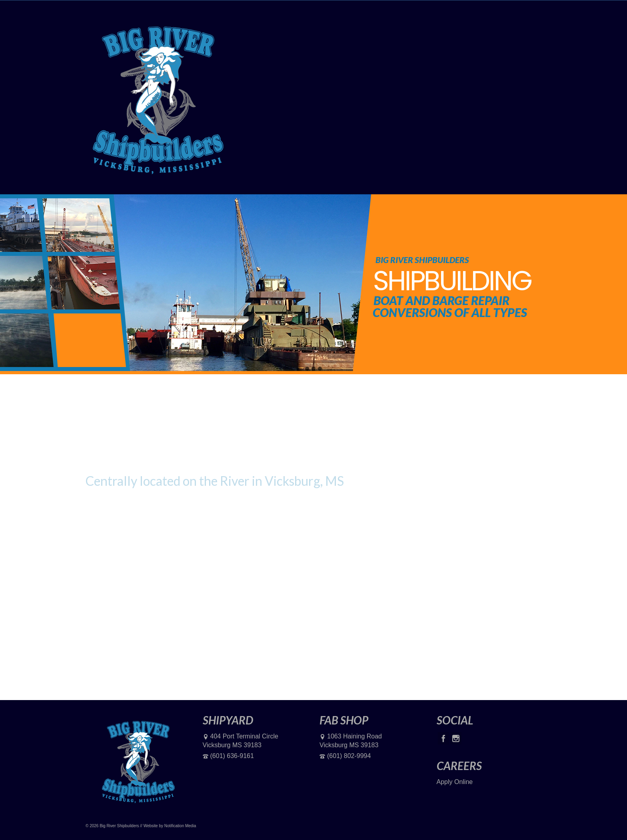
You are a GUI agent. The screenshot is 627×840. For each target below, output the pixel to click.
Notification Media (180, 826)
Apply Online (455, 782)
